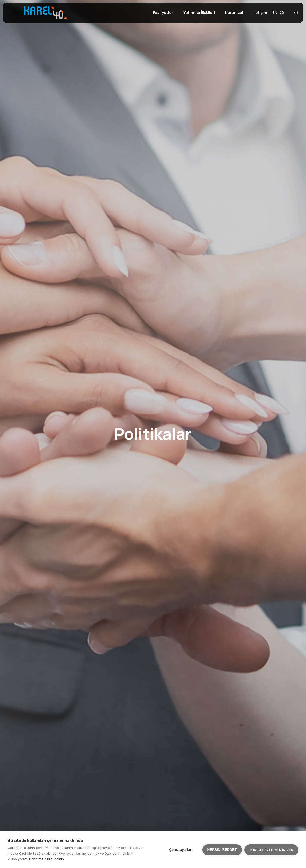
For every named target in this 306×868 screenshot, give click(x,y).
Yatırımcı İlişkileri (199, 13)
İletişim (260, 13)
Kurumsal (234, 13)
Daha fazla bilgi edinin (47, 859)
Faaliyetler (163, 13)
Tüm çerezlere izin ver (271, 850)
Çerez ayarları (181, 850)
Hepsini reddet (222, 850)
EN (278, 13)
